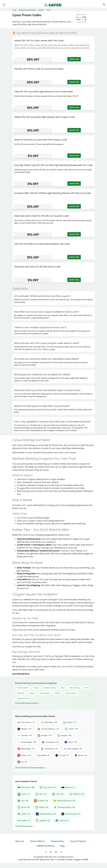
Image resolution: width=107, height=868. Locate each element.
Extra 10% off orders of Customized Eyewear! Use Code (42, 244)
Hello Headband (73, 749)
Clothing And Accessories (27, 10)
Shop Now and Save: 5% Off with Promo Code (37, 267)
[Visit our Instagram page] (61, 852)
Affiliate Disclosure (45, 846)
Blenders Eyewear (46, 814)
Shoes (63, 688)
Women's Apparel (71, 693)
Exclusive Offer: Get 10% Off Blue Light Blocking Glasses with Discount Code (52, 193)
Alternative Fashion (24, 698)
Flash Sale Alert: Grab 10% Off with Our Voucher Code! (42, 216)
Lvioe (23, 801)
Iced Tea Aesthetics (48, 729)
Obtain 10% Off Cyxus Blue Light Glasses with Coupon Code (44, 117)
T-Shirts (87, 688)
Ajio (22, 762)
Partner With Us (37, 841)
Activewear (21, 693)
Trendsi (71, 729)
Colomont (62, 821)
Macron (81, 755)
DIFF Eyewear (26, 787)
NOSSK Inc (77, 794)
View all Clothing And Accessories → (27, 703)
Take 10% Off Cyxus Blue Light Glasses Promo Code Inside (44, 92)
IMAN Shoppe (26, 749)
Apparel (32, 693)
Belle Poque (49, 722)
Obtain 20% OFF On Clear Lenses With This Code (39, 41)
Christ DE (25, 736)
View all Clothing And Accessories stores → (31, 767)
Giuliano (42, 807)
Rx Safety (41, 801)
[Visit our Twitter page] (51, 852)
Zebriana (68, 787)
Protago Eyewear (71, 814)
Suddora (70, 722)
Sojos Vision (48, 787)
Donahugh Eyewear (64, 807)
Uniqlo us (24, 755)
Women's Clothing (50, 688)
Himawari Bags (27, 742)
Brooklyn (45, 736)
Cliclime (24, 814)
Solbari (71, 742)
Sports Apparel (45, 693)
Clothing (57, 693)
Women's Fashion (23, 688)
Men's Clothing (75, 688)
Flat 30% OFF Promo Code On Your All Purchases (39, 69)
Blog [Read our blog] (62, 846)
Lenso (58, 794)
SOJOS (24, 807)
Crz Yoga (62, 755)
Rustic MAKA (43, 755)
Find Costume (26, 722)
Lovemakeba (50, 742)
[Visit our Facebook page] (46, 852)
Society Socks (49, 749)
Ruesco (24, 794)
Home (14, 10)
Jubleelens (43, 821)
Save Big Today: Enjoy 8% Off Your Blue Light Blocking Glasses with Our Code (53, 165)
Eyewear (41, 10)
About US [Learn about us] (20, 841)
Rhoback (24, 729)
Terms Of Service (78, 841)
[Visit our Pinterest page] (56, 852)
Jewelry (36, 688)
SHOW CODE (74, 59)
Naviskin (64, 736)
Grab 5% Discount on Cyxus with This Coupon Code (41, 140)
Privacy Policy (57, 841)
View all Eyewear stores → (25, 826)
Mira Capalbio (24, 821)
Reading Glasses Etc (64, 801)
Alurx (41, 794)
